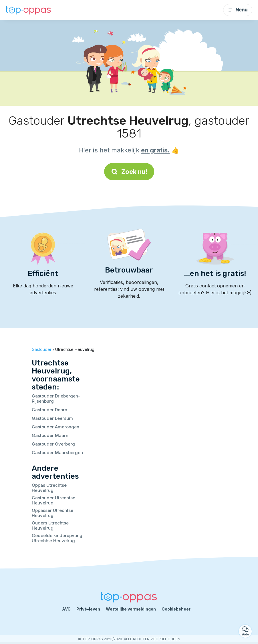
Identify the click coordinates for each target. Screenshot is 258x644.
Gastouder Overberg (53, 444)
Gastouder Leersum (52, 418)
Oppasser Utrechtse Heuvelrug (52, 513)
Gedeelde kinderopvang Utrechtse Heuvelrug (57, 538)
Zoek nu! (129, 172)
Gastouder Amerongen (55, 427)
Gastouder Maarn (50, 435)
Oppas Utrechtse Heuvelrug (49, 488)
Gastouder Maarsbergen (57, 453)
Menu (238, 10)
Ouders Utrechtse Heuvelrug (50, 525)
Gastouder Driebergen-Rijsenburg (56, 398)
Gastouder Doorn (49, 410)
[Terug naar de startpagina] (29, 10)
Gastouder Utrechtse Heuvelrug (53, 500)
